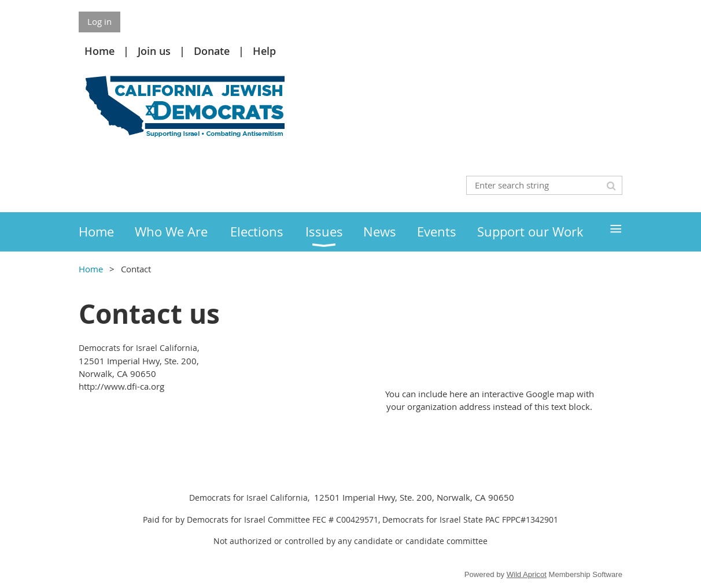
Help (264, 51)
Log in (99, 21)
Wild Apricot (527, 574)
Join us (154, 51)
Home (99, 51)
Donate (212, 51)
